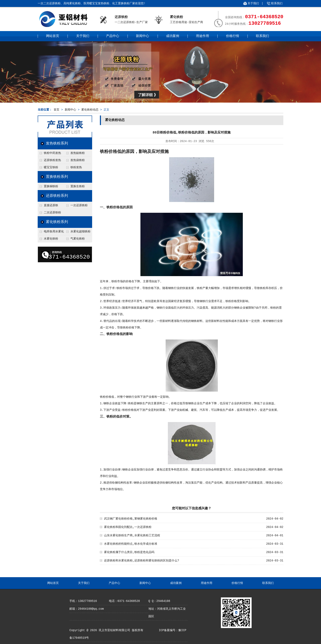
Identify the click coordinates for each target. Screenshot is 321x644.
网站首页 (53, 36)
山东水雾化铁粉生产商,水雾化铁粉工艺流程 (132, 535)
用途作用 (202, 36)
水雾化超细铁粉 (80, 232)
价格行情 (233, 36)
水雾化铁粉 (51, 239)
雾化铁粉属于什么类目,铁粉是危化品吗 (129, 552)
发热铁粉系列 (57, 143)
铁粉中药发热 (52, 153)
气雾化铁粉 (78, 239)
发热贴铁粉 (78, 153)
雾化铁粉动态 (90, 110)
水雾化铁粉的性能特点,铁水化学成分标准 (131, 544)
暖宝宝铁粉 (51, 167)
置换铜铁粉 (51, 186)
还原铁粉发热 (52, 160)
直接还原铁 (51, 205)
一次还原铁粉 (79, 205)
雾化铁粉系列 (57, 222)
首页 (57, 110)
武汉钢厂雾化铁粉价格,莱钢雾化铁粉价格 (131, 519)
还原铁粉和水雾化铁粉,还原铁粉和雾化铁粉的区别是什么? (142, 561)
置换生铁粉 (78, 186)
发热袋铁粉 (78, 160)
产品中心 (113, 36)
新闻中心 (142, 36)
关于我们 (253, 3)
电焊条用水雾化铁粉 (51, 233)
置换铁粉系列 (57, 177)
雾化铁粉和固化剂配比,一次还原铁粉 (128, 527)
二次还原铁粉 (52, 213)
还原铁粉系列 (57, 196)
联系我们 (277, 3)
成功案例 (173, 36)
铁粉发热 (76, 167)
